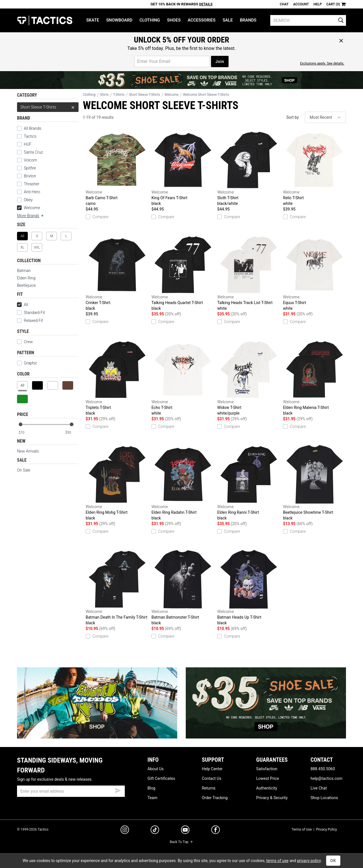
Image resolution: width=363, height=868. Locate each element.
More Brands (31, 216)
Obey (25, 200)
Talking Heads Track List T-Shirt (249, 273)
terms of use (277, 861)
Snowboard (119, 20)
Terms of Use (302, 829)
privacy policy (309, 861)
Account (301, 4)
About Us (156, 769)
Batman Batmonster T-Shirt (183, 588)
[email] (71, 791)
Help (317, 4)
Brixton (27, 176)
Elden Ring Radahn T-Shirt (183, 483)
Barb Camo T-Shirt (117, 168)
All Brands (29, 128)
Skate (93, 20)
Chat (284, 4)
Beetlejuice (26, 285)
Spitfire (27, 168)
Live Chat (319, 788)
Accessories (202, 20)
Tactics (45, 20)
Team (152, 798)
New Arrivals (28, 451)
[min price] (25, 433)
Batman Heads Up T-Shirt (249, 588)
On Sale (24, 470)
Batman (24, 271)
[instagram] (125, 831)
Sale (228, 20)
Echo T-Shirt (183, 378)
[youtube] (185, 831)
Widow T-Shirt (249, 378)
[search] (308, 20)
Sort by (293, 117)
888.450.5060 (323, 769)
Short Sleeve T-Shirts (48, 107)
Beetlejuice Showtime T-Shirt (315, 483)
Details (206, 4)
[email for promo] (172, 61)
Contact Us (212, 778)
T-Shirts (119, 95)
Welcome (29, 208)
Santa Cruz (30, 152)
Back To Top (181, 842)
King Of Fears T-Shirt (183, 168)
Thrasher (28, 184)
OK (333, 861)
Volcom (27, 160)
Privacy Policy (326, 829)
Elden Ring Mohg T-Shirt (117, 483)
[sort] (325, 117)
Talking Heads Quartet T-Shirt (183, 273)
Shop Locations (324, 798)
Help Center (212, 769)
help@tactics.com (326, 778)
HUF (24, 144)
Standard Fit (31, 313)
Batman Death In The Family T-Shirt (117, 588)
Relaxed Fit (30, 321)
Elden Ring (26, 278)
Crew (25, 342)
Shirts (104, 95)
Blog (151, 788)
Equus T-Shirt (315, 273)
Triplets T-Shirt (117, 378)
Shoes (174, 20)
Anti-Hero (29, 192)
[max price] (72, 433)
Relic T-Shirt (315, 168)
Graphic (27, 363)
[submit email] (118, 790)
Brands (248, 20)
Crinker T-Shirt (117, 273)
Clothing (150, 20)
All (23, 305)
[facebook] (216, 831)
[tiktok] (155, 831)
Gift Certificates (161, 778)
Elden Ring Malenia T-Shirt (315, 378)
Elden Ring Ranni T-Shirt (249, 483)
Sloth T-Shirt (249, 168)
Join (220, 61)
